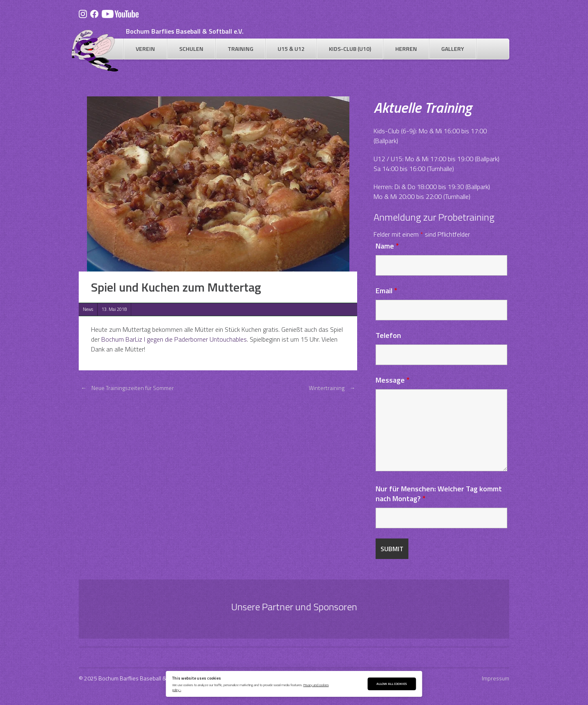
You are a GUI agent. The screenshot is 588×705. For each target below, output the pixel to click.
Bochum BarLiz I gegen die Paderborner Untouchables (174, 339)
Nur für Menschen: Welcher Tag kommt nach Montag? (439, 494)
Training (240, 49)
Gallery (453, 49)
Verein (145, 49)
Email (386, 291)
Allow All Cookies (392, 683)
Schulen (191, 49)
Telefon (388, 335)
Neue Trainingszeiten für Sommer (126, 388)
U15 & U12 (291, 49)
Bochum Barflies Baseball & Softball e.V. (185, 31)
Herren (406, 49)
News (88, 309)
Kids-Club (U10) (350, 49)
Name (387, 246)
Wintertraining (333, 388)
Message (393, 380)
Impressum (496, 678)
